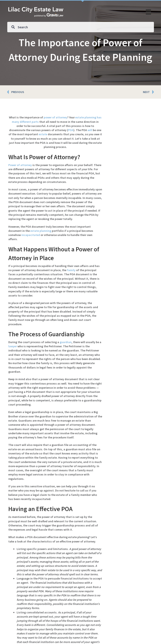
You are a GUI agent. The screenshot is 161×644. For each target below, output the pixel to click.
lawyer (13, 346)
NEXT (146, 92)
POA (71, 130)
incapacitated (31, 235)
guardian (66, 342)
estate (43, 134)
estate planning (41, 231)
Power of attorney (20, 165)
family (71, 270)
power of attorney (55, 117)
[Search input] (81, 27)
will (90, 130)
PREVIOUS (18, 92)
